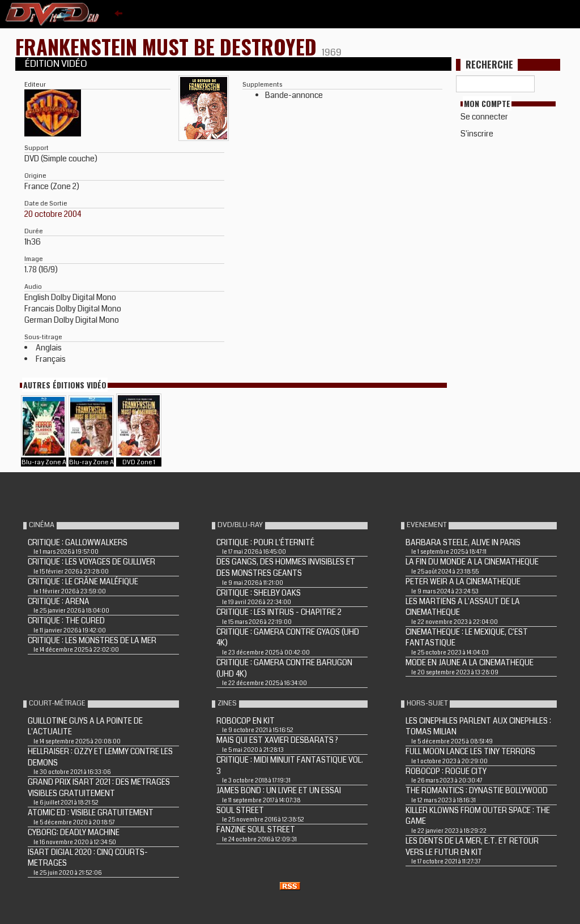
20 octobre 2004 (53, 214)
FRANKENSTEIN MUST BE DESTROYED (169, 46)
